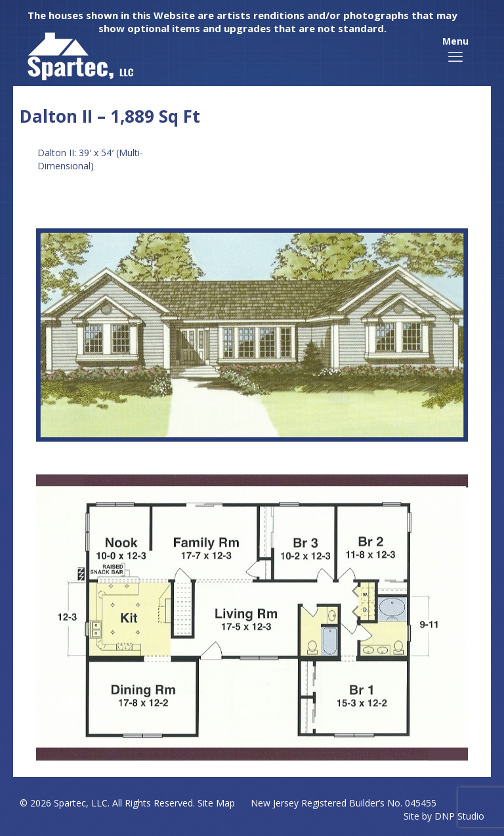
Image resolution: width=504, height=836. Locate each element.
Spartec (70, 803)
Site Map (216, 803)
